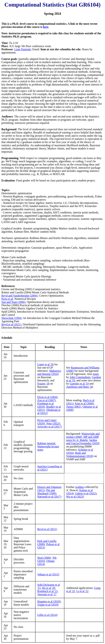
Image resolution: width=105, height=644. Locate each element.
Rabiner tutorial (46, 443)
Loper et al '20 (45, 364)
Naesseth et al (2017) (49, 497)
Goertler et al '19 (79, 384)
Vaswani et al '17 (47, 594)
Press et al (7, 299)
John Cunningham (80, 377)
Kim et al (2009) (84, 403)
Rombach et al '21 (47, 591)
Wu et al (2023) (75, 497)
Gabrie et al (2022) (86, 493)
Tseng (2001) (74, 407)
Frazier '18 (43, 384)
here (46, 27)
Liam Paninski (23, 49)
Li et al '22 (82, 591)
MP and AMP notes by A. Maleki (83, 438)
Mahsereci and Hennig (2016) (49, 372)
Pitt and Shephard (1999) (47, 492)
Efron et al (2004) (47, 397)
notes (96, 374)
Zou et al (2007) (46, 400)
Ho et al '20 (49, 588)
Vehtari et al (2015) (48, 574)
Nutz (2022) (53, 423)
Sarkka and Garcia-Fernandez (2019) (83, 442)
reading (79, 487)
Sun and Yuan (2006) (13, 302)
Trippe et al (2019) (48, 605)
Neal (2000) (44, 558)
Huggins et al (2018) (49, 601)
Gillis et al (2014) (47, 615)
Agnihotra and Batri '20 (80, 387)
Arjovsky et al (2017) (49, 427)
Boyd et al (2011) (11, 324)
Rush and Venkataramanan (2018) (80, 454)
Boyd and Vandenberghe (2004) (19, 296)
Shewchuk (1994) (11, 318)
